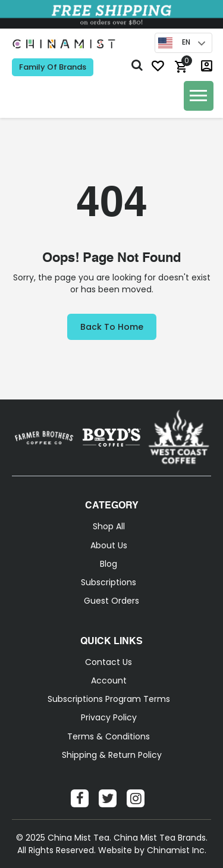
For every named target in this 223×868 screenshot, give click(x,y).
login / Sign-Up (207, 66)
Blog (109, 564)
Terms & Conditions (109, 736)
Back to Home (112, 327)
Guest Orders (111, 601)
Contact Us (109, 662)
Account (109, 680)
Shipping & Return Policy (112, 755)
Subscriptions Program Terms (109, 699)
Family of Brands (53, 67)
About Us (109, 545)
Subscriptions (109, 582)
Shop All (109, 526)
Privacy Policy (109, 717)
